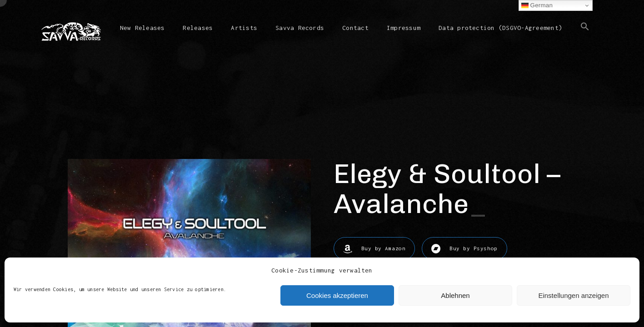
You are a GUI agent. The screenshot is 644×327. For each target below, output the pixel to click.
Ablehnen (455, 295)
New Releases (142, 28)
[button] (585, 34)
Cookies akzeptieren (337, 295)
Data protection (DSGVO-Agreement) (500, 28)
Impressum (404, 28)
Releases (198, 28)
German (537, 5)
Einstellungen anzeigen (573, 295)
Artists (244, 28)
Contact (355, 28)
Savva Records (300, 28)
